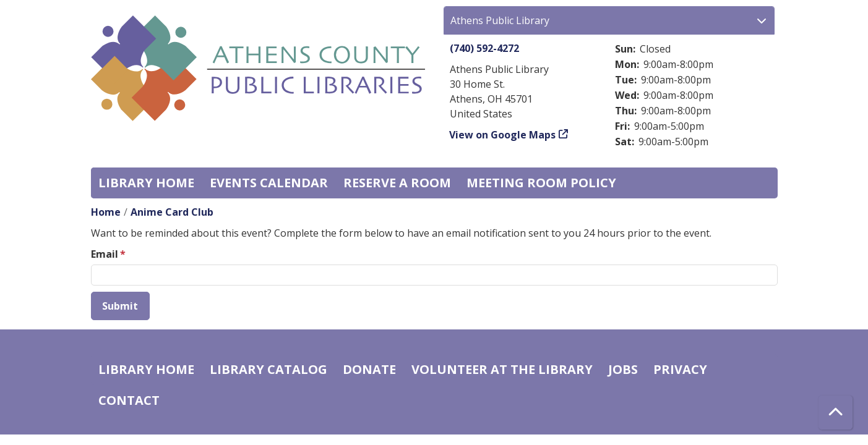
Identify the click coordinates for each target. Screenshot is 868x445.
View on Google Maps (503, 135)
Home (106, 212)
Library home (146, 183)
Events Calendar (269, 183)
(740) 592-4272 (484, 48)
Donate (369, 369)
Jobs (623, 369)
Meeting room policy (541, 183)
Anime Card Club (172, 212)
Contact (129, 400)
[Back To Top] (836, 413)
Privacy (680, 369)
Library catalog (269, 369)
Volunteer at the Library (502, 369)
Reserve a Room (397, 183)
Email (105, 254)
